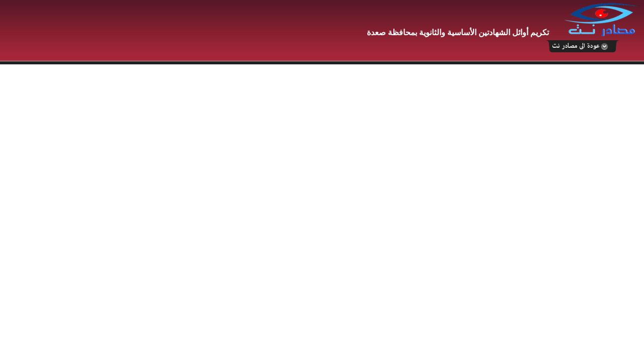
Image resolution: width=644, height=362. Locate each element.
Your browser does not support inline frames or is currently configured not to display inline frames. (322, 213)
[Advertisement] (184, 31)
